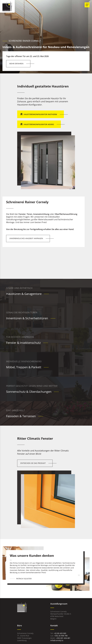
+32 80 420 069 (60, 633)
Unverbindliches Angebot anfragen (26, 238)
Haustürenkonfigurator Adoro (39, 124)
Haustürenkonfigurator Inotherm (40, 114)
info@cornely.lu (57, 640)
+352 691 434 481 (63, 638)
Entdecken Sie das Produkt (33, 463)
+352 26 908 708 (61, 636)
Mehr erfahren (16, 64)
